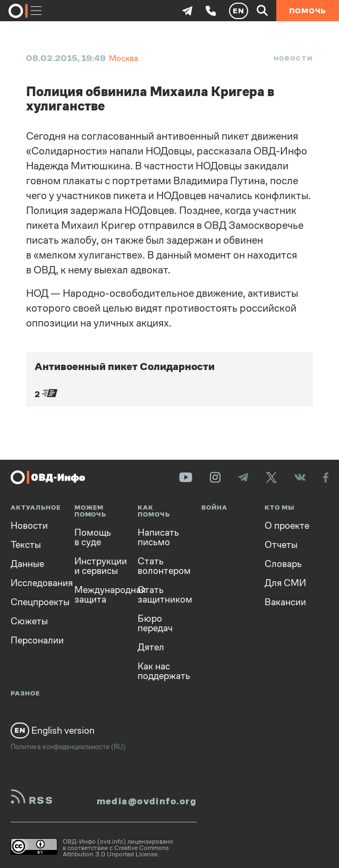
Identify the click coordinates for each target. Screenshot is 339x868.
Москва (124, 58)
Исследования (35, 583)
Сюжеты (29, 621)
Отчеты (281, 545)
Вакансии (285, 602)
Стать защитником (162, 595)
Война (214, 508)
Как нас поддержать (162, 671)
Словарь (283, 564)
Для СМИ (285, 583)
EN (239, 11)
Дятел (151, 647)
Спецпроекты (35, 602)
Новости (293, 58)
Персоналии (35, 640)
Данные (27, 564)
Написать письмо (158, 537)
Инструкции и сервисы (98, 566)
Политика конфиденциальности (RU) (68, 747)
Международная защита (98, 595)
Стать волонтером (162, 566)
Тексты (26, 545)
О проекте (287, 526)
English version (53, 731)
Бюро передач (155, 623)
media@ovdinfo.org (147, 801)
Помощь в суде (93, 537)
